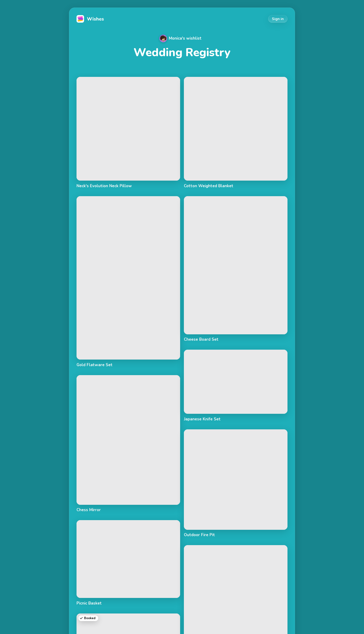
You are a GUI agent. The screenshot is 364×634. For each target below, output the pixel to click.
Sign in (278, 19)
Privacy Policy (275, 623)
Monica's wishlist (180, 38)
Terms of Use (247, 623)
